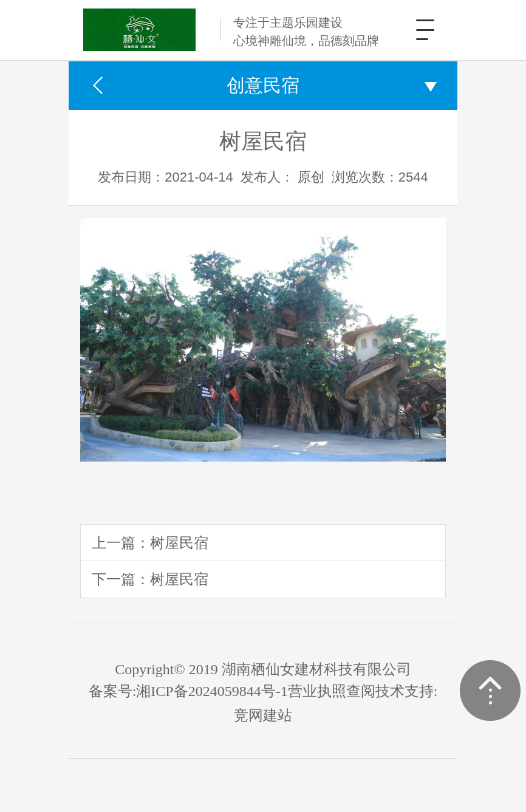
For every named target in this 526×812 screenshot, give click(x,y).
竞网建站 (263, 715)
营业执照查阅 (332, 691)
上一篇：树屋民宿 (150, 543)
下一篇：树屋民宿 (150, 579)
